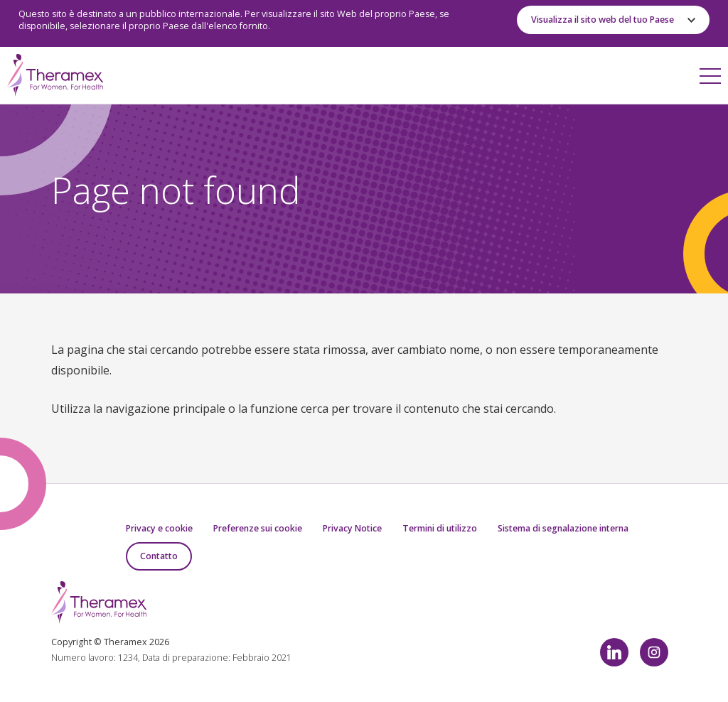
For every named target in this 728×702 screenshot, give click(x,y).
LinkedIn (614, 652)
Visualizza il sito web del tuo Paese (603, 20)
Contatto (159, 556)
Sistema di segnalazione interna (563, 528)
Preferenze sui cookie (258, 528)
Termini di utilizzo (440, 528)
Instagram (654, 652)
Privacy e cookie (159, 528)
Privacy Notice (352, 528)
